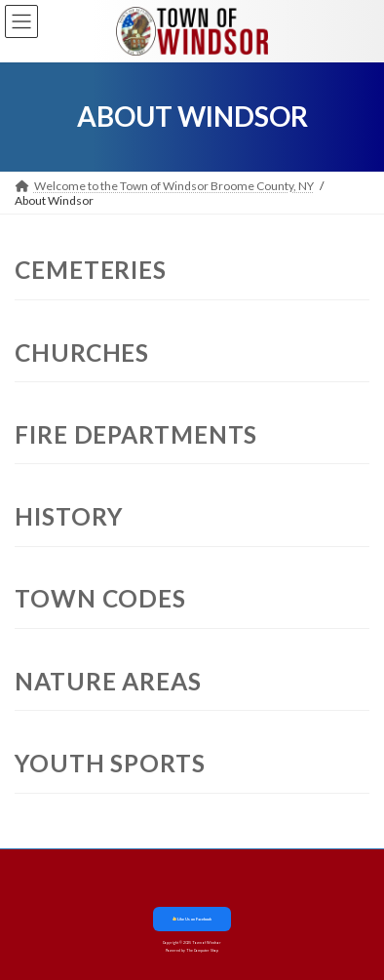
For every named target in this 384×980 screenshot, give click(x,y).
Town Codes (100, 598)
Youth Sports (110, 763)
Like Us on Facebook (192, 919)
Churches (82, 353)
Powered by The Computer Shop (192, 951)
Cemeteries (91, 270)
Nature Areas (108, 681)
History (69, 516)
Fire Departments (136, 434)
